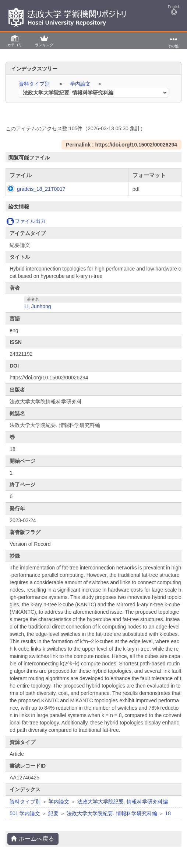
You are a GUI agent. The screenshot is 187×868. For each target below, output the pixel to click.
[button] (15, 40)
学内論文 (81, 84)
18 (168, 813)
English (174, 10)
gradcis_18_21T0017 (41, 189)
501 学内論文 (25, 813)
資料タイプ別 (35, 84)
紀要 (53, 813)
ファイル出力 (26, 221)
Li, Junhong (38, 306)
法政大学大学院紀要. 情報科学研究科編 (123, 802)
